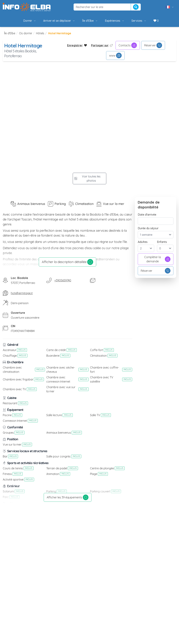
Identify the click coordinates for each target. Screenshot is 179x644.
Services (139, 21)
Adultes (143, 242)
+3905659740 (63, 280)
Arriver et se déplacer (59, 21)
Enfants (162, 242)
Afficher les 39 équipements (68, 497)
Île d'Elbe (90, 21)
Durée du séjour (148, 228)
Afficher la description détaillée (67, 262)
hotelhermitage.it (22, 293)
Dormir (30, 21)
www (115, 55)
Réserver (153, 45)
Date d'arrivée (147, 215)
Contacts (128, 45)
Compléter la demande (157, 259)
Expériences (115, 21)
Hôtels (40, 33)
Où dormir (26, 33)
